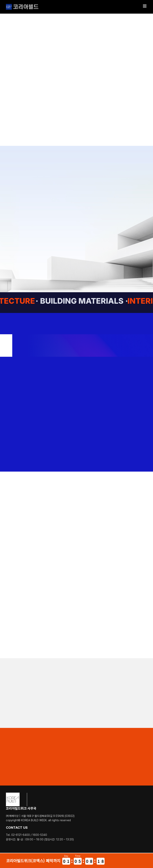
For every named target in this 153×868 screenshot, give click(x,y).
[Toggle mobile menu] (145, 6)
